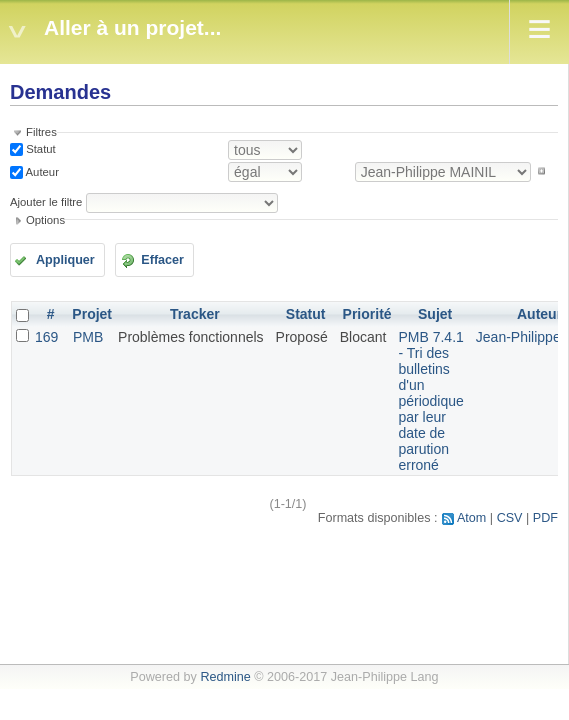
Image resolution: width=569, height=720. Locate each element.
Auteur (41, 171)
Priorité (367, 314)
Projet (92, 314)
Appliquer (65, 260)
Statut (39, 149)
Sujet (435, 314)
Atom (471, 518)
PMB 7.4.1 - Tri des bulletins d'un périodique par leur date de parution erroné (430, 401)
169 (46, 337)
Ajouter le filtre (46, 202)
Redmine (225, 677)
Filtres (41, 132)
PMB (88, 337)
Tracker (195, 314)
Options (45, 220)
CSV (510, 518)
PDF (545, 518)
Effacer (162, 260)
